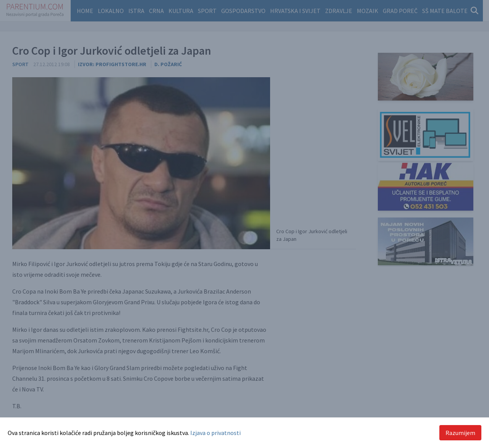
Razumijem (460, 433)
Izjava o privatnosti (215, 433)
